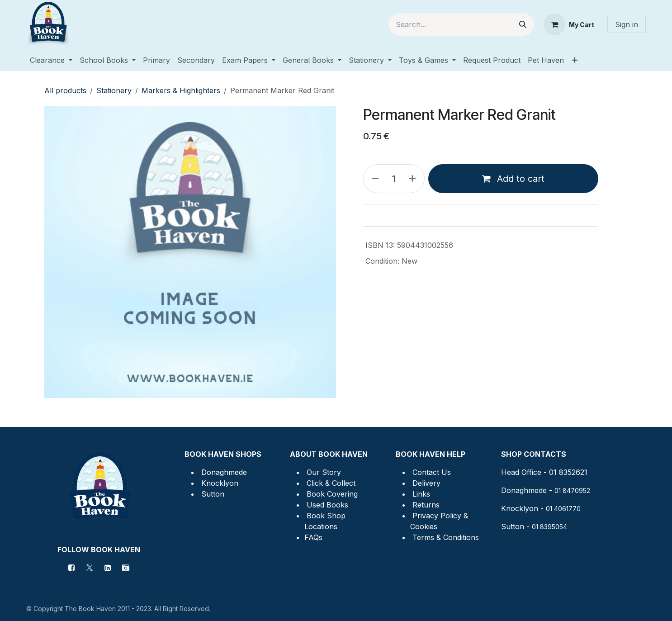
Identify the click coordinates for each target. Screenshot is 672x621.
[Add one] (414, 179)
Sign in (627, 24)
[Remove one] (374, 179)
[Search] (523, 24)
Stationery (114, 90)
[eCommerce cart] (569, 24)
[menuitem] (51, 60)
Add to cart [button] (513, 179)
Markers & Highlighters (181, 90)
